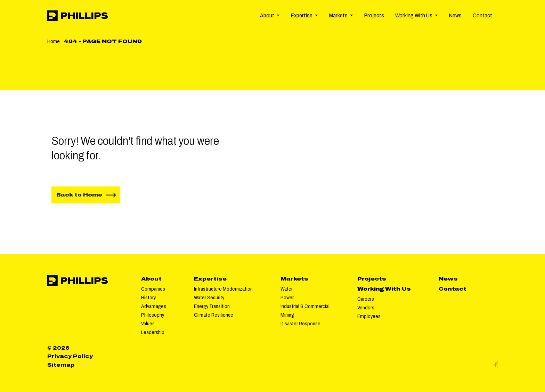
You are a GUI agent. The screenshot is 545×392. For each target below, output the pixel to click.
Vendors (366, 308)
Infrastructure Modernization (223, 289)
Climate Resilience (214, 315)
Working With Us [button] (414, 15)
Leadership (153, 332)
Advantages (154, 306)
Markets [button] (339, 15)
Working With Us (384, 289)
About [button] (268, 15)
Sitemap (61, 365)
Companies (153, 289)
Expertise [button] (302, 15)
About (151, 279)
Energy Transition (212, 306)
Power (287, 298)
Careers (366, 299)
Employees (369, 316)
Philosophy (153, 315)
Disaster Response (300, 324)
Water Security (209, 298)
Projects (374, 15)
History (148, 298)
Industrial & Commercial (305, 306)
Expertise (210, 279)
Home (54, 41)
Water (287, 289)
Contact (482, 15)
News (455, 15)
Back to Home (79, 195)
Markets (294, 279)
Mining (287, 315)
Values (148, 324)
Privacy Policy (70, 356)
